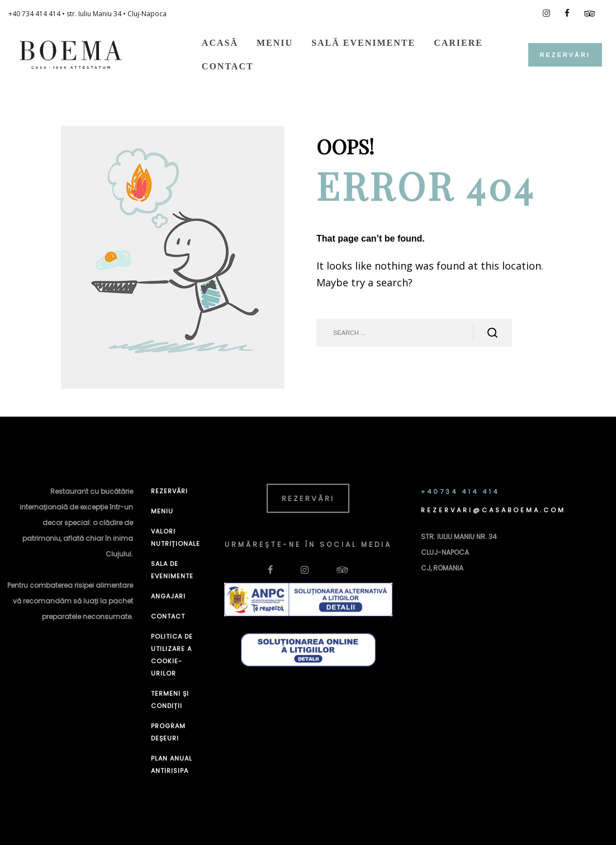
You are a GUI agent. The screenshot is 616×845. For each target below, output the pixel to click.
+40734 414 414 (460, 492)
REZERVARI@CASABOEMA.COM (493, 510)
